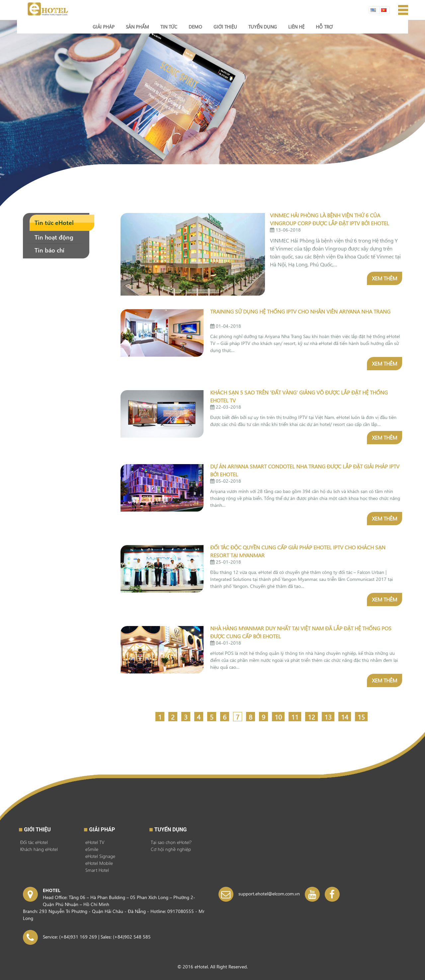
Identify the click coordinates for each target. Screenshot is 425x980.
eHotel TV (95, 842)
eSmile (92, 849)
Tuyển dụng (171, 830)
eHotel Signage (100, 856)
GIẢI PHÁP (102, 830)
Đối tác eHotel (34, 842)
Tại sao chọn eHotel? (171, 842)
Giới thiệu (37, 830)
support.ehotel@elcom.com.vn (269, 894)
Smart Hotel (97, 870)
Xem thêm (384, 278)
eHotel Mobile (99, 863)
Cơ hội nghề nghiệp (171, 849)
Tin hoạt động (54, 237)
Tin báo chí (49, 250)
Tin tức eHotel (54, 222)
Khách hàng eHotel (39, 849)
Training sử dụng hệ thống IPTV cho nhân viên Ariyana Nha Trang (300, 311)
